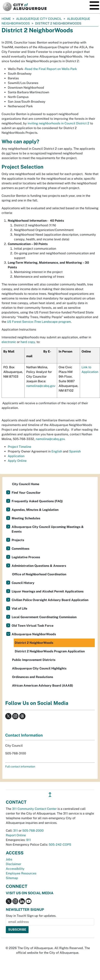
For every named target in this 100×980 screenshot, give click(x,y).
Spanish (75, 451)
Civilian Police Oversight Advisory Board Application (50, 600)
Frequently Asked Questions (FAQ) (37, 501)
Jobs (9, 859)
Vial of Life (19, 609)
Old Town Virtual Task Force (33, 626)
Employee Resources (21, 873)
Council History (23, 583)
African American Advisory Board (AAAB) (43, 686)
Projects (18, 540)
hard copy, (28, 342)
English (57, 451)
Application (16, 456)
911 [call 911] (29, 840)
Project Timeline (20, 447)
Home (6, 19)
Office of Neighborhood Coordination (39, 574)
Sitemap (12, 878)
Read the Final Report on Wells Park (51, 69)
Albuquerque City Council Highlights (39, 668)
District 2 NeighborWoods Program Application (50, 651)
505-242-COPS (60, 845)
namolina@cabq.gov (41, 386)
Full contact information (20, 766)
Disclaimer (13, 864)
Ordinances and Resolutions (33, 677)
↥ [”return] (50, 795)
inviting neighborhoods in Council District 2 (58, 123)
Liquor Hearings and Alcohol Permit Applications (48, 591)
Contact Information (24, 735)
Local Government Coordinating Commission (44, 617)
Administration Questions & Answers (39, 566)
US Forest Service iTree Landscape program (39, 322)
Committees (20, 549)
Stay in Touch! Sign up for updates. (31, 916)
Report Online (16, 835)
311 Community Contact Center (34, 809)
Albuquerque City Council (39, 19)
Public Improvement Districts (34, 660)
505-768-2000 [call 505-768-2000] (33, 831)
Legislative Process (26, 557)
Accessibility (15, 869)
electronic (9, 342)
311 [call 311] (16, 831)
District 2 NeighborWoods (34, 643)
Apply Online (17, 461)
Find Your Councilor (26, 493)
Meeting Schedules (26, 518)
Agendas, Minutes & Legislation (35, 510)
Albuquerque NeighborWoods (34, 634)
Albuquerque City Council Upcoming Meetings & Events (48, 529)
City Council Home (26, 484)
